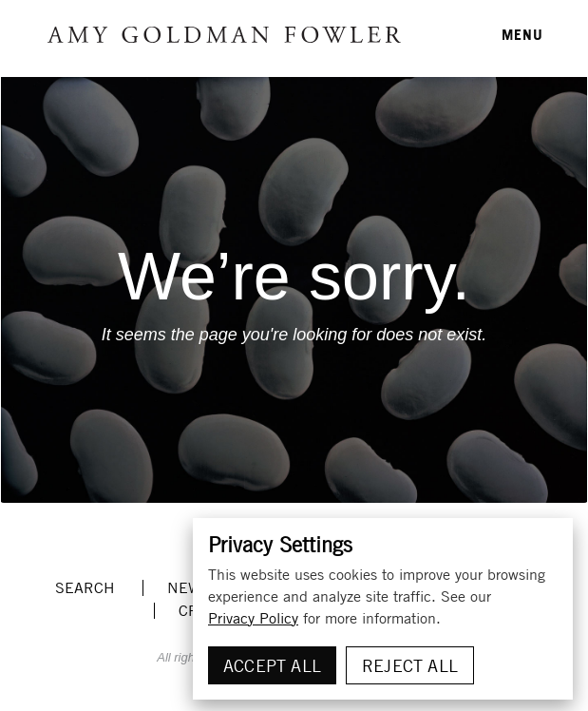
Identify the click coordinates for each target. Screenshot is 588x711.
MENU (522, 34)
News (189, 587)
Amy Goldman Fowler (224, 35)
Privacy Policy (253, 618)
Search (85, 587)
